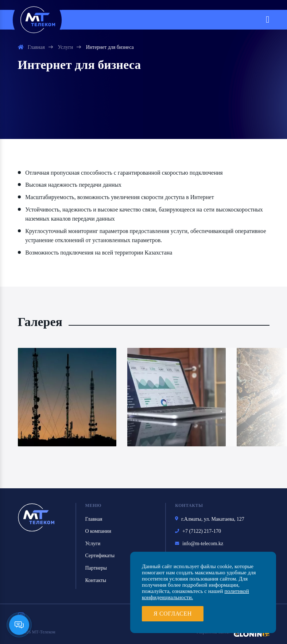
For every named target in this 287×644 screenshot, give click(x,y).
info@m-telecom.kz (199, 544)
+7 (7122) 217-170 (198, 532)
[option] (67, 397)
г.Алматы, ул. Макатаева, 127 (210, 520)
